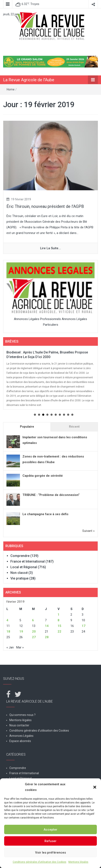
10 (72, 415)
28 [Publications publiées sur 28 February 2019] (47, 637)
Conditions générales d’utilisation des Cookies (39, 862)
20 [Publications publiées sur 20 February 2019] (34, 632)
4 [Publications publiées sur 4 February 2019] (7, 620)
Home (11, 89)
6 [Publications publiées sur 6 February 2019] (33, 620)
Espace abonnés (20, 741)
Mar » (20, 647)
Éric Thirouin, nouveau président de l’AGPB (45, 206)
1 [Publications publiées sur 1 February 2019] (59, 615)
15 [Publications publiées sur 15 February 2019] (59, 626)
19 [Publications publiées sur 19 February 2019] (21, 632)
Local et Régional (24, 567)
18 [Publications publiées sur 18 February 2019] (8, 632)
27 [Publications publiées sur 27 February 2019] (34, 637)
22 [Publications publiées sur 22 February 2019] (59, 632)
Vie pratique (19, 578)
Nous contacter (19, 725)
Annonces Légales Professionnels (37, 319)
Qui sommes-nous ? (22, 715)
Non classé (19, 573)
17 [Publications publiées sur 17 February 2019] (84, 626)
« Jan (10, 647)
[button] (95, 787)
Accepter (50, 830)
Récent (74, 427)
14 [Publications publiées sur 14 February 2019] (47, 626)
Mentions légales (78, 862)
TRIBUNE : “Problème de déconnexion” (51, 495)
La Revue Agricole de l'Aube (29, 80)
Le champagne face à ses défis (45, 514)
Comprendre (20, 556)
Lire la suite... (50, 248)
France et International (28, 561)
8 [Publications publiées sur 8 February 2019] (59, 620)
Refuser (50, 841)
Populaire (27, 427)
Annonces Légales (21, 736)
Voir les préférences (50, 853)
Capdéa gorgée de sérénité (43, 476)
